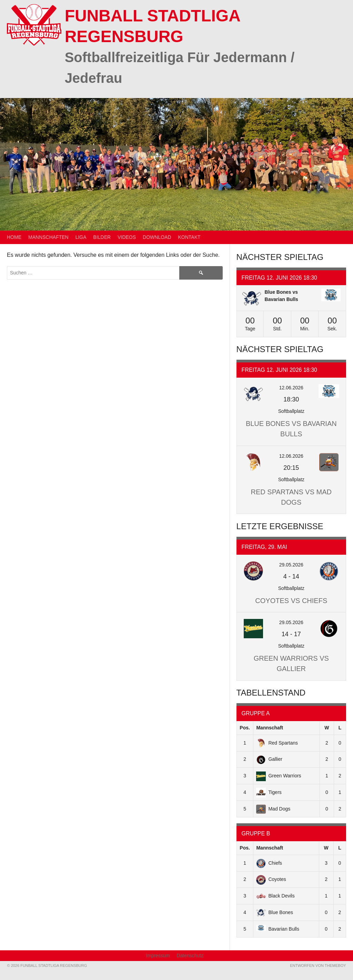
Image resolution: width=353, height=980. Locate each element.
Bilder (102, 237)
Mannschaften (48, 237)
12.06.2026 (291, 388)
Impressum (158, 955)
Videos (127, 237)
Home (14, 237)
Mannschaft (270, 728)
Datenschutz (190, 955)
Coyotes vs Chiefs (291, 601)
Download (157, 237)
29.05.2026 (291, 565)
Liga (81, 237)
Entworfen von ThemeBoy (318, 966)
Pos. (245, 728)
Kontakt (189, 237)
